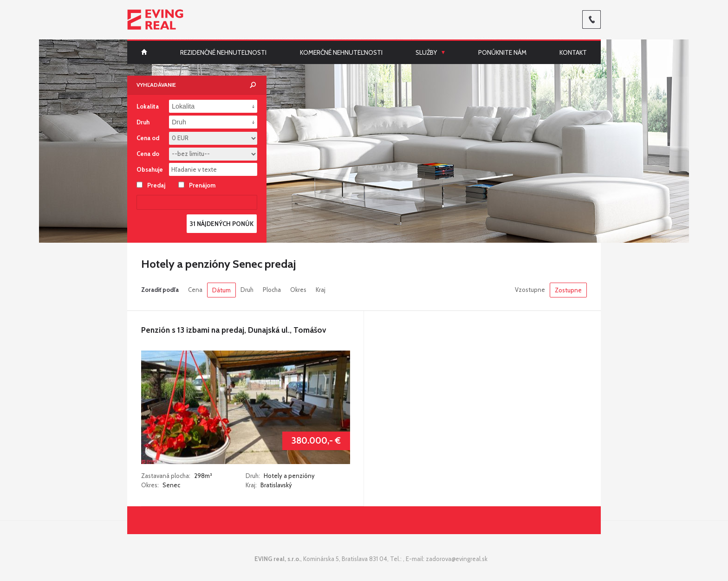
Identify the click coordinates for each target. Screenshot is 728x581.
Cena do (148, 154)
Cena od (148, 138)
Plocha (272, 290)
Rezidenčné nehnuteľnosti (223, 52)
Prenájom (197, 185)
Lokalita (148, 106)
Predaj (151, 185)
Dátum (221, 290)
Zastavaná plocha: (166, 476)
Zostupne (568, 290)
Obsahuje (150, 169)
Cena (195, 290)
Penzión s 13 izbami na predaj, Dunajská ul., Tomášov (234, 330)
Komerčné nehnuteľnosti (341, 52)
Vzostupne (530, 290)
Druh (247, 290)
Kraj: (251, 485)
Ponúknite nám (502, 52)
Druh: (253, 476)
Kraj (321, 290)
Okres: (150, 485)
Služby (426, 52)
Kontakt (573, 52)
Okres (298, 290)
